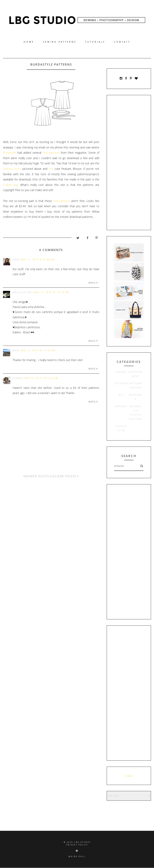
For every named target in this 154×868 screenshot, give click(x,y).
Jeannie (18, 378)
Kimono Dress (12, 169)
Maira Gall (77, 856)
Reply (93, 283)
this (51, 169)
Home (29, 42)
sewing (121, 372)
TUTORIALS (95, 42)
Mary (16, 350)
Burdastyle (10, 153)
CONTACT (122, 42)
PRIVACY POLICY (77, 845)
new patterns (50, 153)
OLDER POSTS (66, 476)
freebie (121, 406)
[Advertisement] (129, 163)
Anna (16, 259)
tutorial (121, 383)
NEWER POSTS (37, 476)
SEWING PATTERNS (60, 42)
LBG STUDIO (82, 842)
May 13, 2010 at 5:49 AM (41, 378)
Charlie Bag (10, 185)
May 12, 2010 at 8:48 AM (38, 259)
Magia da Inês (23, 292)
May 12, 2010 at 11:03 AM (38, 350)
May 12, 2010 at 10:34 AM (52, 292)
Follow (129, 776)
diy (121, 395)
